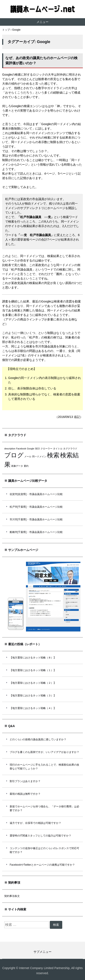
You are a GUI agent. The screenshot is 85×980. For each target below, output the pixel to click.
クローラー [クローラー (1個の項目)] (46, 449)
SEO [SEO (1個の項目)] (37, 449)
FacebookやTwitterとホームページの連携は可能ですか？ (42, 865)
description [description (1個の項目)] (10, 449)
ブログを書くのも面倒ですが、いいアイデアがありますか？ (44, 752)
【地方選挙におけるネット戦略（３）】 (33, 696)
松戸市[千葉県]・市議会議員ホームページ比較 (36, 507)
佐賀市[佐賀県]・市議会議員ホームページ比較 (36, 494)
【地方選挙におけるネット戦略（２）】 (33, 683)
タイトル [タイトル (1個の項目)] (58, 449)
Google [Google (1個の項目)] (30, 449)
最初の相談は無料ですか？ (25, 794)
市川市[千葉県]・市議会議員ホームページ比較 (36, 519)
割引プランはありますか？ (25, 781)
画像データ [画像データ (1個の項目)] (17, 466)
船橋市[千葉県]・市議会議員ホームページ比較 (36, 532)
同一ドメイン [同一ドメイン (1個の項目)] (39, 456)
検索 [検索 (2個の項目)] (53, 455)
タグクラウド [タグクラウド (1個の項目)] (70, 449)
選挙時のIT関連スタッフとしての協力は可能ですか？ (40, 836)
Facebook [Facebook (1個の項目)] (21, 449)
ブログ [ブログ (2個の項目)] (14, 455)
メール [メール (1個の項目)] (28, 456)
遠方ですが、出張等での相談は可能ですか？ (35, 823)
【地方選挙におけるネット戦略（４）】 (33, 708)
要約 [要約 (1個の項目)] (26, 466)
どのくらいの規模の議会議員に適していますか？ (38, 739)
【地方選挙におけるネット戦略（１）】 (33, 670)
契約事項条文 (12, 896)
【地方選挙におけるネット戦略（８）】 (33, 658)
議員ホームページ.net (42, 9)
